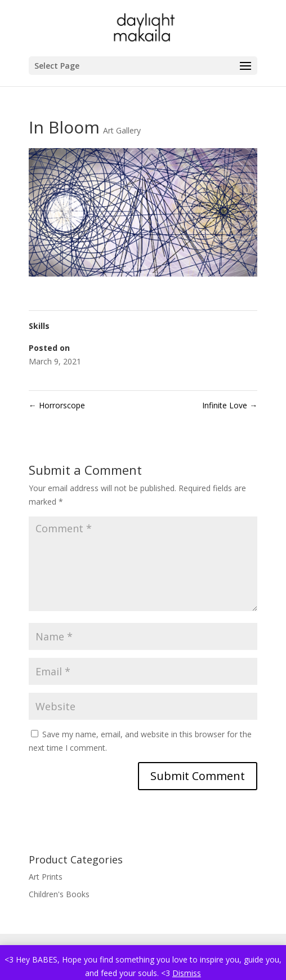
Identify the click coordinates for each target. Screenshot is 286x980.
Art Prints (46, 877)
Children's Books (59, 894)
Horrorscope (57, 405)
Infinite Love (230, 405)
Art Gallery (122, 130)
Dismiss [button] (187, 973)
